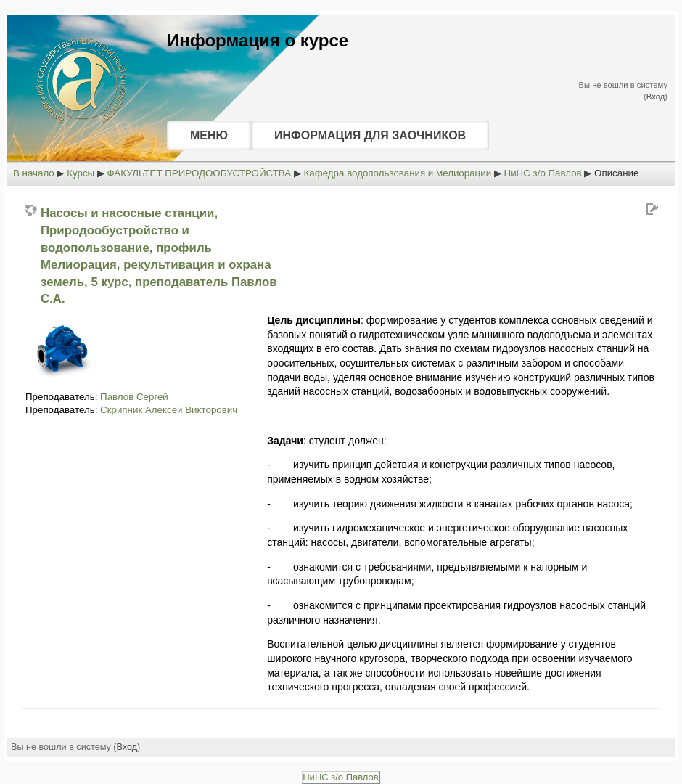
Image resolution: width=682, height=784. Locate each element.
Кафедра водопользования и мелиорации (398, 173)
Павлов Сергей (134, 397)
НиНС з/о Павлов (543, 173)
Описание (616, 173)
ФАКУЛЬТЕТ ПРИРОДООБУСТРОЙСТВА (200, 173)
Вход (656, 97)
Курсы (81, 173)
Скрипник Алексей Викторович (169, 410)
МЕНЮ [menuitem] (209, 135)
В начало (34, 173)
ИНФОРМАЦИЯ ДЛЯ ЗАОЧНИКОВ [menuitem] (370, 135)
